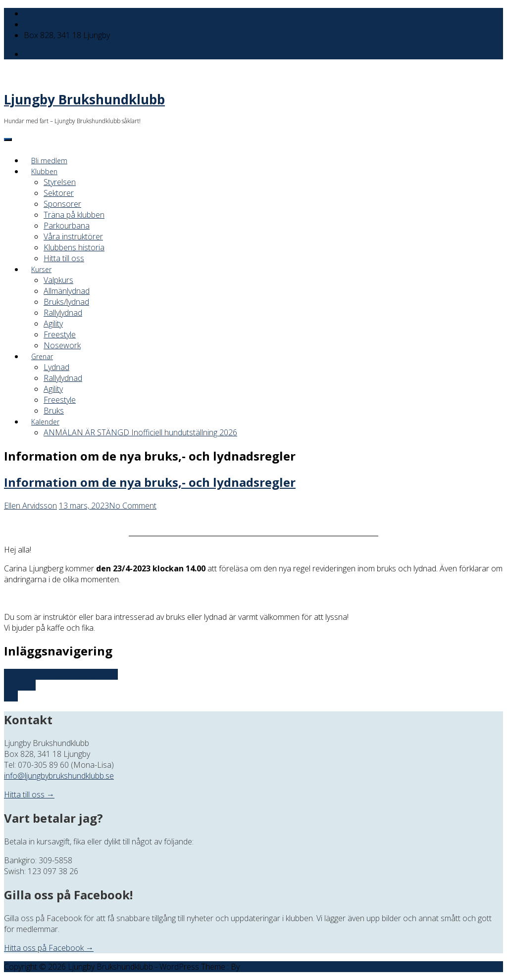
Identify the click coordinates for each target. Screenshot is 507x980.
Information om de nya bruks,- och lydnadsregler (150, 482)
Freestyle (60, 334)
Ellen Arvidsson (30, 506)
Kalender (45, 422)
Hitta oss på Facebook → (49, 948)
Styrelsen (60, 182)
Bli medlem (49, 161)
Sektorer (59, 193)
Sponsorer (62, 204)
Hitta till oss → (29, 794)
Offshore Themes (273, 967)
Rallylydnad (63, 313)
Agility (53, 324)
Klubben (44, 171)
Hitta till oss (64, 258)
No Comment (133, 506)
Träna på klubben (74, 215)
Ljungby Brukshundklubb (84, 99)
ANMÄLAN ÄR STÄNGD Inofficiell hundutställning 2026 (140, 432)
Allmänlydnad (67, 291)
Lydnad (56, 367)
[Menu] (8, 140)
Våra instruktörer (73, 236)
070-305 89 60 (49, 24)
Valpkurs (58, 280)
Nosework (62, 345)
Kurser (41, 269)
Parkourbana (67, 226)
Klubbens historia (74, 247)
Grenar (42, 356)
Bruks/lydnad (66, 302)
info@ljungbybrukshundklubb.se (79, 13)
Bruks (54, 411)
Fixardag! (20, 685)
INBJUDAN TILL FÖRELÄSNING (61, 674)
